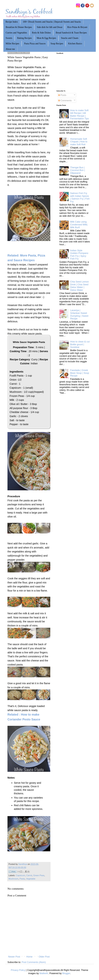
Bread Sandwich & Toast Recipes (71, 33)
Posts (62, 95)
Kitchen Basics (75, 44)
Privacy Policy (18, 970)
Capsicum (20, 875)
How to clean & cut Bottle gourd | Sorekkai (80, 344)
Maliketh (44, 973)
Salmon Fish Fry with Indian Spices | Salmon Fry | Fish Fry (80, 197)
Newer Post (14, 957)
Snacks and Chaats (70, 38)
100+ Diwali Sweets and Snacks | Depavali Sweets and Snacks (52, 22)
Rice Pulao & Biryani (77, 27)
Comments (65, 101)
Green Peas (39, 875)
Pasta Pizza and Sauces (35, 44)
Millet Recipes (12, 44)
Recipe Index (12, 22)
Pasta (22, 879)
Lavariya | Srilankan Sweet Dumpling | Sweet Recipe (79, 314)
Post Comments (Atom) (34, 962)
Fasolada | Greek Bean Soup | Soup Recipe (80, 373)
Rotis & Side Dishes (41, 33)
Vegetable (31, 879)
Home (29, 957)
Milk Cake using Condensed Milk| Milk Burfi (79, 225)
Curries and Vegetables (16, 33)
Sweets (9, 38)
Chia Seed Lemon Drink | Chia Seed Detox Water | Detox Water (80, 286)
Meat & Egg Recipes (46, 38)
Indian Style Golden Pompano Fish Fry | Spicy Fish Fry (79, 255)
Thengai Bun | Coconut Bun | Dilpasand (78, 170)
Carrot (29, 875)
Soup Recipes (57, 44)
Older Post (44, 957)
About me (10, 49)
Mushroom (13, 879)
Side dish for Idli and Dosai (49, 27)
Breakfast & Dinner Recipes (19, 27)
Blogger (66, 973)
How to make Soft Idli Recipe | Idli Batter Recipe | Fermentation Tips (80, 115)
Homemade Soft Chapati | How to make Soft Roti (79, 142)
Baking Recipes (24, 38)
